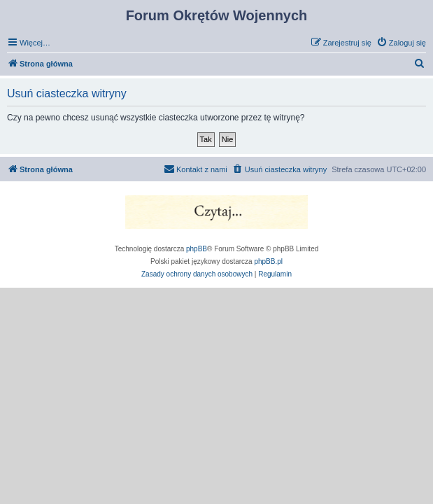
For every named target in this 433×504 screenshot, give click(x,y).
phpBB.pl (268, 261)
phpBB (197, 249)
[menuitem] (401, 43)
